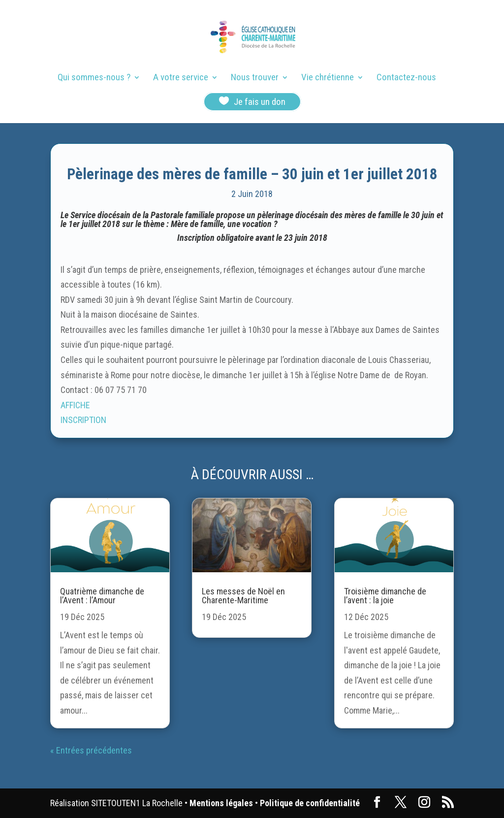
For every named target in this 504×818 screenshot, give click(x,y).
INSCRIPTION (83, 420)
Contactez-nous (406, 78)
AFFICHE (75, 405)
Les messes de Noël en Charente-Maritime (243, 596)
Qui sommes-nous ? (94, 78)
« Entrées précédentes (91, 750)
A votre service (181, 78)
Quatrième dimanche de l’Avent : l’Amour (102, 596)
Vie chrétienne (328, 78)
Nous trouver (255, 78)
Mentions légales (221, 803)
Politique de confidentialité (310, 803)
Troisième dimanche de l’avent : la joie (385, 596)
